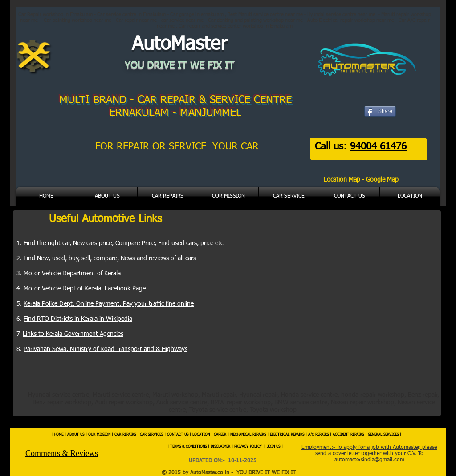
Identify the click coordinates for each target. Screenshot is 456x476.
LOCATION (201, 435)
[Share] (380, 111)
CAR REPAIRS (125, 435)
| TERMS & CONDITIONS (188, 447)
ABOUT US (76, 435)
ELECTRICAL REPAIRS (287, 435)
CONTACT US (178, 435)
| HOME (57, 435)
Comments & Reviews (62, 453)
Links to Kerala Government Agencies (73, 334)
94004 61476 (378, 147)
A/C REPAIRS (318, 435)
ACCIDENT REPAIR (347, 435)
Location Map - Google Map (361, 180)
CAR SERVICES (151, 435)
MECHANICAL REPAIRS (248, 435)
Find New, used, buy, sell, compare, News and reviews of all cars (110, 258)
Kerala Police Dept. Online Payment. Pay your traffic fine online (109, 304)
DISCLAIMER (221, 447)
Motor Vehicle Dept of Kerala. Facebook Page (85, 289)
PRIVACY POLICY (248, 447)
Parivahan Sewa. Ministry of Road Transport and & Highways (106, 349)
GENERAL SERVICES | (385, 435)
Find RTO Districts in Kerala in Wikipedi (76, 319)
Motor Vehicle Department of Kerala (72, 274)
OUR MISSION (99, 435)
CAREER (220, 435)
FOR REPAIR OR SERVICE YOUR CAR (179, 147)
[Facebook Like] (385, 117)
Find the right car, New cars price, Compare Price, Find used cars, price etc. (124, 243)
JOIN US (274, 447)
